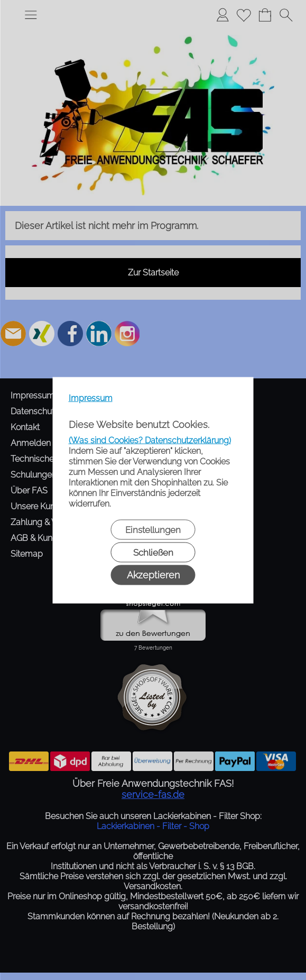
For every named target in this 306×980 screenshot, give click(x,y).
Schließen (153, 552)
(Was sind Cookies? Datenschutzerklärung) (150, 440)
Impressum (91, 398)
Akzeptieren (153, 574)
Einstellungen (153, 529)
